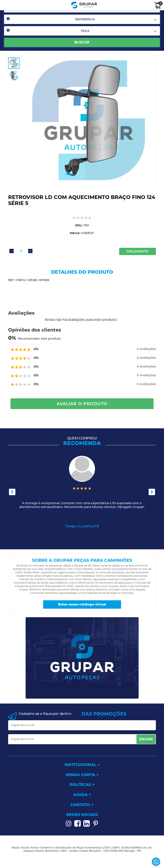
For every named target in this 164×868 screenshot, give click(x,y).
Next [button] (152, 492)
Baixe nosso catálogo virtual (82, 604)
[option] (14, 63)
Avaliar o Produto (82, 404)
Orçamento (138, 251)
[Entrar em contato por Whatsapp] (156, 862)
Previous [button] (12, 492)
